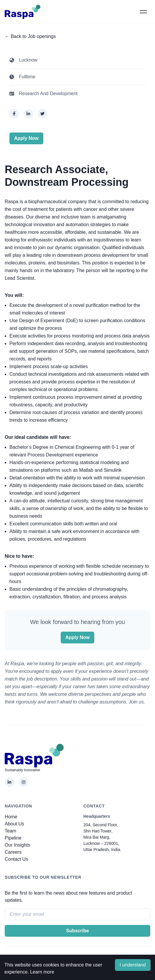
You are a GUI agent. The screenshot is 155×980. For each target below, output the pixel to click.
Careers (13, 852)
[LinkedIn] (28, 114)
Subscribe (77, 931)
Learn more (42, 972)
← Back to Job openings (30, 36)
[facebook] (14, 114)
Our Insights (17, 845)
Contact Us (16, 859)
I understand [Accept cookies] (133, 965)
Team (10, 831)
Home (11, 817)
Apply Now (26, 138)
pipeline (13, 838)
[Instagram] (24, 782)
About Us (14, 824)
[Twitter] (42, 114)
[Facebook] (14, 114)
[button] (143, 12)
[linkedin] (28, 114)
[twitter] (42, 114)
